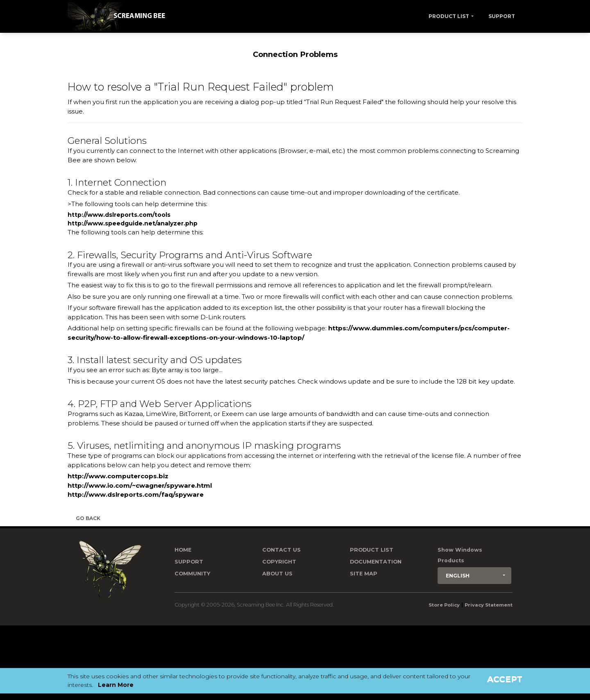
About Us (277, 574)
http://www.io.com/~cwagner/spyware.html (140, 485)
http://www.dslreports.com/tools (119, 215)
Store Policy (444, 605)
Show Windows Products (460, 555)
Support (502, 16)
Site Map (364, 574)
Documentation (376, 562)
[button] (474, 576)
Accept (505, 679)
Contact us (281, 550)
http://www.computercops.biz (118, 476)
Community (192, 574)
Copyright (279, 562)
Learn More (116, 685)
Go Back (88, 518)
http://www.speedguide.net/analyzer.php (133, 223)
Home (183, 550)
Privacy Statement (489, 605)
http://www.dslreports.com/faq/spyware (136, 494)
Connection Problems (295, 54)
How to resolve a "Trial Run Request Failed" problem (201, 87)
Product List (449, 16)
